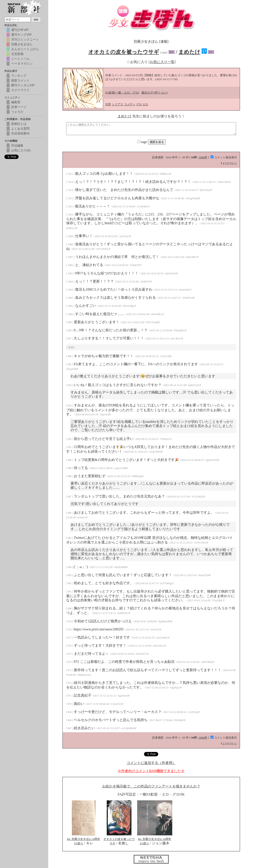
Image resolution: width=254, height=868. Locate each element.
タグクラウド (20, 90)
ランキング (19, 76)
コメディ (130, 104)
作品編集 (17, 145)
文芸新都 (17, 54)
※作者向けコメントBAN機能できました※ (151, 771)
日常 (108, 104)
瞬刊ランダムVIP (23, 85)
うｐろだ (17, 112)
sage (143, 142)
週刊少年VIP (20, 30)
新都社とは (19, 124)
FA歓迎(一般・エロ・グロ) (122, 93)
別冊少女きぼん (22, 44)
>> (235, 163)
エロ (145, 104)
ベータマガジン (22, 64)
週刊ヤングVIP (21, 35)
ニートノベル (20, 59)
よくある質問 (20, 129)
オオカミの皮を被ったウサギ (124, 52)
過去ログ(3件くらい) (154, 93)
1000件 (203, 157)
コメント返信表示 (224, 157)
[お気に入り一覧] (162, 62)
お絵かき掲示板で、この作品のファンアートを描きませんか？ (151, 786)
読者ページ (19, 107)
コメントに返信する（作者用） (151, 763)
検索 (36, 20)
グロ (139, 104)
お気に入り (138, 62)
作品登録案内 (20, 133)
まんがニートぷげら (25, 49)
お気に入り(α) (21, 150)
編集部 (16, 102)
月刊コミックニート (25, 39)
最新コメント (20, 80)
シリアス (117, 104)
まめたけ (189, 52)
